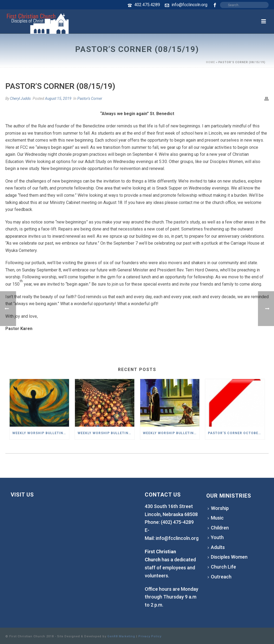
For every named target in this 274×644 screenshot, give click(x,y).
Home (211, 62)
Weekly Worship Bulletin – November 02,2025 (106, 433)
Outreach (220, 577)
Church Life (222, 567)
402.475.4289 (147, 5)
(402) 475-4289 (177, 522)
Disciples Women (228, 557)
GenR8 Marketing (121, 636)
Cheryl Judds (20, 99)
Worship (218, 508)
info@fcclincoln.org (189, 5)
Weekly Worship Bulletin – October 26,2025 (171, 433)
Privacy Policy (150, 636)
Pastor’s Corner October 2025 (236, 433)
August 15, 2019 (58, 99)
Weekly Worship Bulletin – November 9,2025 (41, 433)
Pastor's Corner (90, 99)
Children (218, 528)
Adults (216, 547)
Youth (216, 537)
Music (216, 518)
